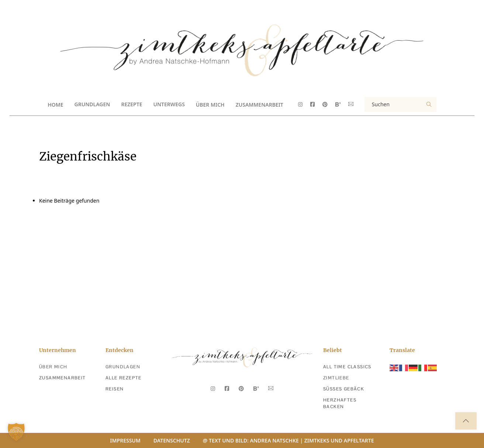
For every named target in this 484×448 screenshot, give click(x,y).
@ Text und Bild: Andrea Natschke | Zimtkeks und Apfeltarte (288, 440)
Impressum (125, 440)
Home (55, 105)
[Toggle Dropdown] (116, 104)
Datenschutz (172, 440)
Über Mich (210, 105)
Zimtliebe (336, 378)
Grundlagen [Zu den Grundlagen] (123, 367)
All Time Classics (347, 367)
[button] (16, 432)
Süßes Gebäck (344, 389)
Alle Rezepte (124, 378)
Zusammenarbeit (260, 105)
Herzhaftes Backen (340, 403)
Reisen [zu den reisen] (115, 389)
